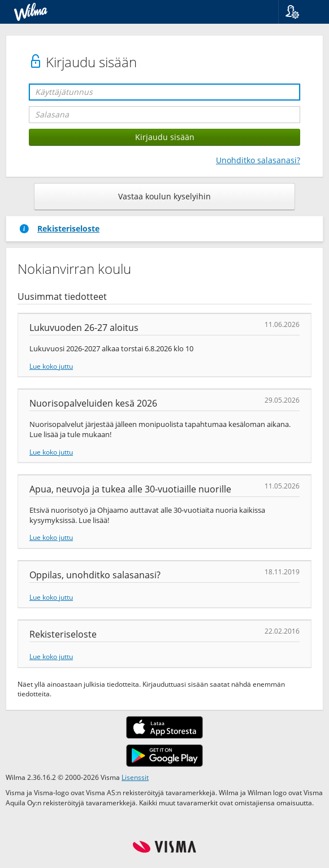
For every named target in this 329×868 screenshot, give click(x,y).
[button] (299, 12)
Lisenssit (135, 777)
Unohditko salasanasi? (258, 160)
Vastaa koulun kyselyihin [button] (164, 196)
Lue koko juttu (51, 366)
